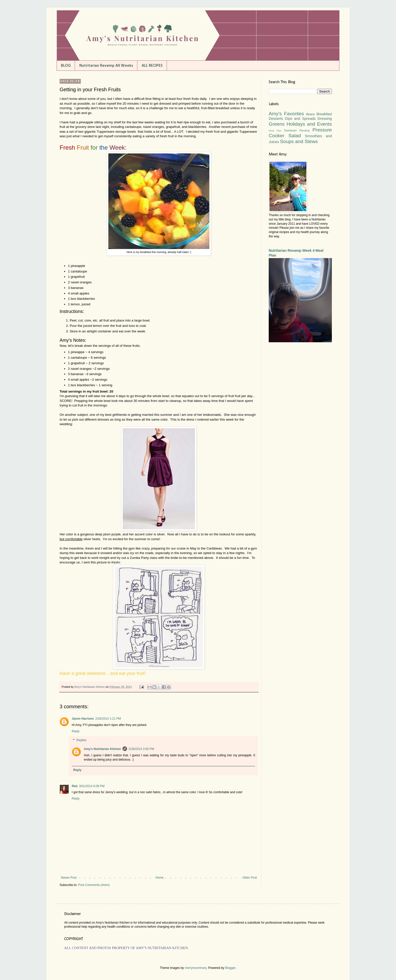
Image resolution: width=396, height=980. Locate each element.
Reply (76, 731)
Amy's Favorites (286, 114)
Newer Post (69, 878)
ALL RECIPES (152, 66)
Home (160, 878)
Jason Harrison (83, 719)
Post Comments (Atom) (94, 885)
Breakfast (324, 114)
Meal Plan (275, 131)
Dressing (325, 119)
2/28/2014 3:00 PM (141, 749)
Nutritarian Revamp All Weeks (106, 66)
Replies (81, 740)
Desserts (276, 119)
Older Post (250, 878)
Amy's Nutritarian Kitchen (102, 749)
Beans (310, 114)
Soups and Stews (299, 141)
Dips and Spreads (300, 119)
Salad (295, 136)
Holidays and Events (309, 124)
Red (75, 786)
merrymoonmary (195, 968)
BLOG (66, 66)
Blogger (230, 968)
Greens (277, 124)
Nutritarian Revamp (297, 130)
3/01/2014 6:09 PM (92, 786)
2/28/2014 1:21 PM (108, 719)
